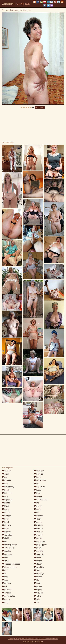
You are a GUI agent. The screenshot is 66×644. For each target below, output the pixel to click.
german (6, 583)
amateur (7, 471)
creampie (7, 554)
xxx (36, 603)
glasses (6, 593)
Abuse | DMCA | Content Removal (21, 639)
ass (5, 477)
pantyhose (39, 541)
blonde (6, 513)
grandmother (8, 596)
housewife (39, 487)
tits (36, 580)
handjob (38, 474)
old (36, 513)
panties (38, 538)
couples (6, 551)
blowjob (6, 516)
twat (37, 583)
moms (38, 506)
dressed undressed (11, 564)
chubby (6, 538)
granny (6, 599)
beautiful (7, 493)
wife (37, 599)
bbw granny (8, 487)
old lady (38, 516)
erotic (5, 570)
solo (37, 570)
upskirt (38, 586)
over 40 (38, 525)
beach (6, 490)
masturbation (40, 500)
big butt (6, 532)
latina (37, 490)
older (37, 519)
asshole (6, 480)
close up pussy (9, 545)
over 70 (38, 535)
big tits (6, 503)
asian (5, 474)
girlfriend (7, 590)
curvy (5, 561)
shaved (38, 561)
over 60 (38, 532)
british (6, 522)
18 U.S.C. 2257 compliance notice (45, 639)
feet (5, 577)
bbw (5, 484)
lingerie (38, 496)
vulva (37, 596)
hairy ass (39, 471)
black (5, 509)
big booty (7, 500)
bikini (5, 506)
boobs (6, 519)
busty (5, 529)
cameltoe (7, 535)
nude (37, 509)
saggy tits (39, 554)
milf (37, 503)
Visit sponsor (40, 107)
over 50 (38, 529)
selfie (37, 558)
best (5, 496)
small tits (39, 567)
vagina (38, 590)
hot (36, 484)
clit (4, 541)
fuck (5, 580)
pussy (37, 548)
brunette (7, 525)
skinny (38, 564)
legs (37, 493)
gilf (4, 586)
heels (37, 477)
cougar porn (8, 548)
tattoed (38, 577)
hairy (5, 603)
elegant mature (9, 567)
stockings (39, 574)
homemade (40, 480)
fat (4, 574)
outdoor (38, 522)
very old (38, 593)
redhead (38, 551)
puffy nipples (40, 545)
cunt (5, 558)
